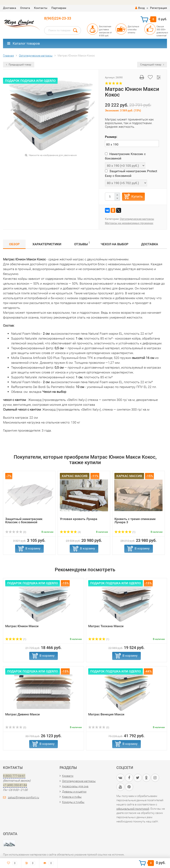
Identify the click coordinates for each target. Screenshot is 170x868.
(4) (70, 532)
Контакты (41, 8)
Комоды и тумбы (73, 802)
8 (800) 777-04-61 (14, 776)
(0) (16, 532)
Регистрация (159, 8)
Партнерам (59, 8)
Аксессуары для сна (75, 786)
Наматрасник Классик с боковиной (125, 156)
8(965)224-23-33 (58, 18)
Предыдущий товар (19, 65)
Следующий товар (152, 65)
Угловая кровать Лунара (79, 519)
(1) (125, 532)
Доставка (10, 8)
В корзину (33, 548)
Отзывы (82, 244)
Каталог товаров (24, 43)
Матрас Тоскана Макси (106, 626)
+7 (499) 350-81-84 (15, 785)
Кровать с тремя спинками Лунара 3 (135, 520)
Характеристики (47, 244)
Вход (140, 8)
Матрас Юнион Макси (22, 626)
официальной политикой (133, 809)
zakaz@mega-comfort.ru (23, 797)
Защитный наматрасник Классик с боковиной (24, 520)
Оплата (25, 8)
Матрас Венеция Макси (106, 714)
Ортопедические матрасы (137, 219)
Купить (137, 196)
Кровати (68, 776)
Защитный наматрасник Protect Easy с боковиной (131, 173)
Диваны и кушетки (74, 791)
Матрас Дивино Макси (22, 714)
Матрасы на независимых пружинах (129, 223)
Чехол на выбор (115, 244)
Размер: (111, 137)
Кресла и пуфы (72, 797)
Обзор (14, 244)
